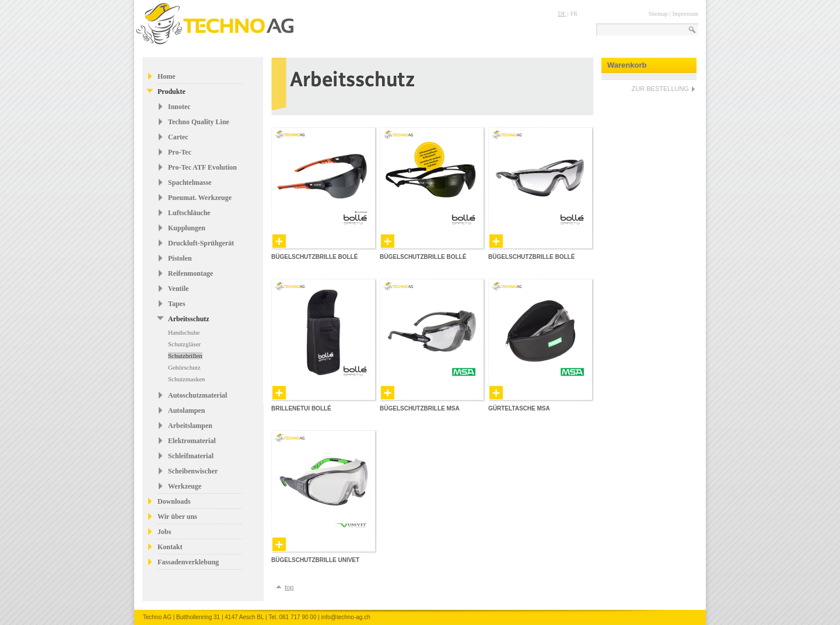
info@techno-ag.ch (346, 617)
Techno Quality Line (199, 122)
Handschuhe (184, 332)
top (289, 587)
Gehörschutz (184, 367)
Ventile (178, 289)
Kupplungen (187, 228)
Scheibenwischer (193, 471)
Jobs (164, 532)
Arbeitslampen (190, 426)
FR (574, 14)
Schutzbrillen (185, 356)
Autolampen (186, 410)
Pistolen (180, 258)
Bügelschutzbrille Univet (315, 560)
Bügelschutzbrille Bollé (314, 257)
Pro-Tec (180, 152)
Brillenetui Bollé (301, 408)
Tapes (177, 304)
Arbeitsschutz (189, 319)
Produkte (171, 92)
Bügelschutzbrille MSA (420, 408)
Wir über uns (177, 517)
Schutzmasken (187, 379)
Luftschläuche (189, 213)
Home (167, 76)
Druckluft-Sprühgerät (201, 243)
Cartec (178, 137)
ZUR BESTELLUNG (660, 89)
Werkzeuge (185, 486)
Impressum (685, 14)
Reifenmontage (190, 273)
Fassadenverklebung (188, 562)
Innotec (179, 107)
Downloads (174, 501)
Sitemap (658, 14)
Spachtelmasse (190, 182)
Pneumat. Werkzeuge (200, 198)
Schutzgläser (184, 344)
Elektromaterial (192, 441)
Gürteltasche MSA (519, 408)
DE (561, 14)
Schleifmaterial (191, 456)
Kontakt (170, 547)
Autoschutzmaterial (197, 395)
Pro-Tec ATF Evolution (202, 167)
